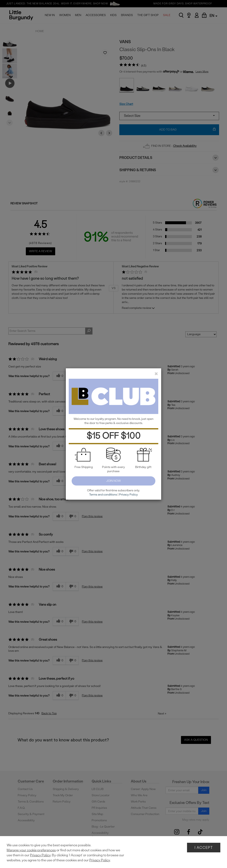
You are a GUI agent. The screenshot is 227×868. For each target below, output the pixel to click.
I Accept (204, 847)
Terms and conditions (103, 495)
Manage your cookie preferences (31, 850)
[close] (156, 374)
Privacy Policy (40, 855)
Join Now (113, 481)
